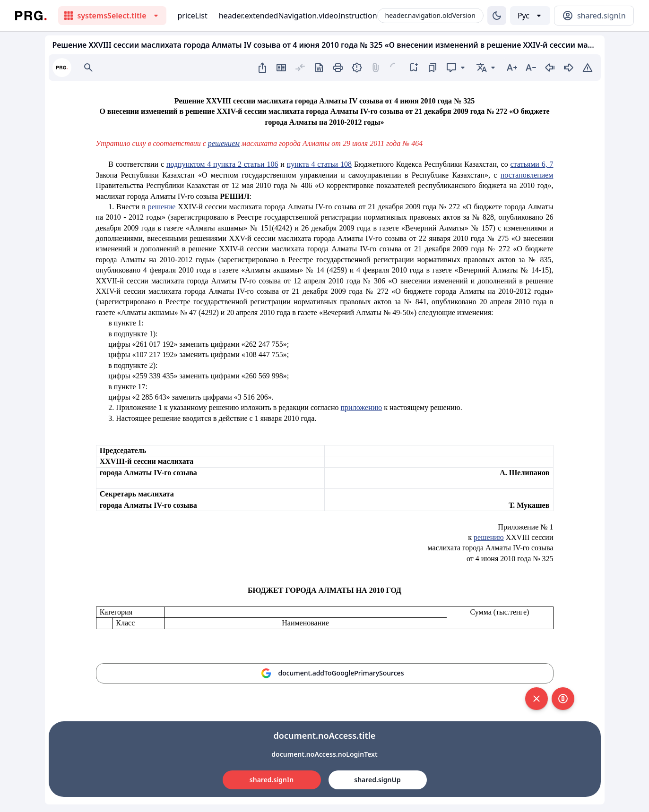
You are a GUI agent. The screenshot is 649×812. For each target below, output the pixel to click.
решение (162, 207)
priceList (193, 16)
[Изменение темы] (497, 16)
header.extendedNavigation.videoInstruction (298, 16)
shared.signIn (272, 780)
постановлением (527, 175)
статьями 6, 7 (532, 164)
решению (489, 537)
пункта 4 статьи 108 (319, 164)
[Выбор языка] (530, 16)
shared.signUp (377, 780)
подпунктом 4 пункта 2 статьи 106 (222, 164)
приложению (362, 407)
